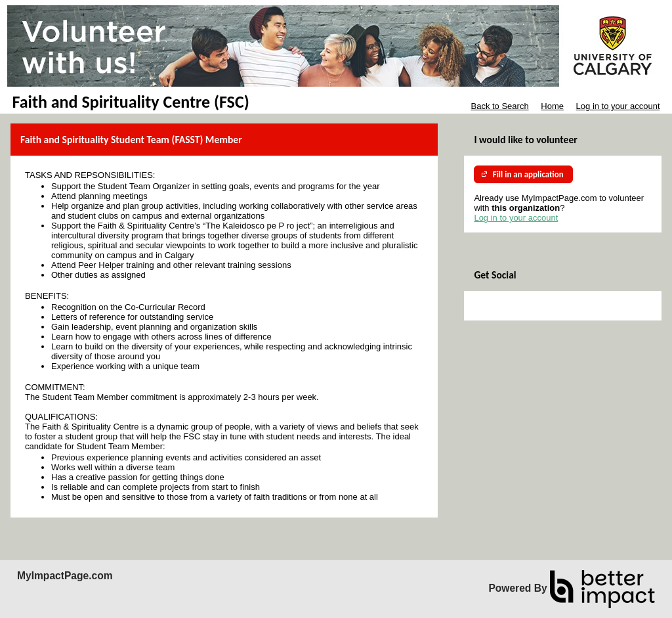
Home (552, 106)
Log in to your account (618, 106)
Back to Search (499, 106)
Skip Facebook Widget (516, 306)
